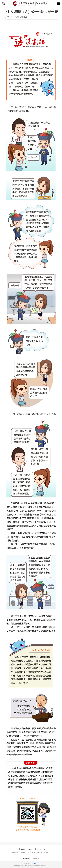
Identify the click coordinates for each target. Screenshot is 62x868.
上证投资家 (35, 858)
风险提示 (47, 852)
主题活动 (31, 852)
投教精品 (23, 852)
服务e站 (39, 852)
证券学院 (15, 852)
